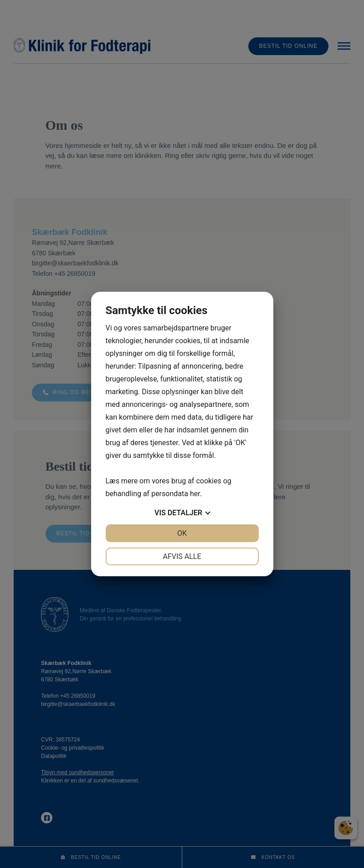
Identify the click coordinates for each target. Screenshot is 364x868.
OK (182, 533)
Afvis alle (182, 556)
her (195, 494)
